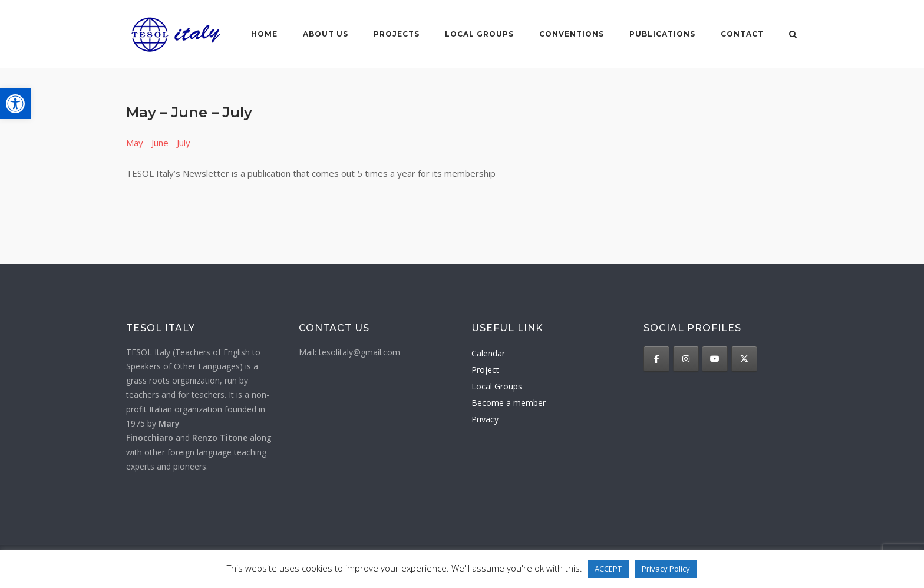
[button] (15, 104)
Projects (397, 34)
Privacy (485, 419)
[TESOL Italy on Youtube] (715, 359)
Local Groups (497, 386)
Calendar (488, 353)
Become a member (509, 403)
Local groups (479, 34)
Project (485, 370)
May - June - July (158, 143)
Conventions (572, 34)
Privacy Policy (666, 569)
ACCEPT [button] (608, 569)
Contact (742, 34)
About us (326, 34)
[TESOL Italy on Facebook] (656, 359)
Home (264, 34)
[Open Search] (793, 35)
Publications (662, 34)
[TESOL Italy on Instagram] (686, 359)
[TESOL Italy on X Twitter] (744, 359)
